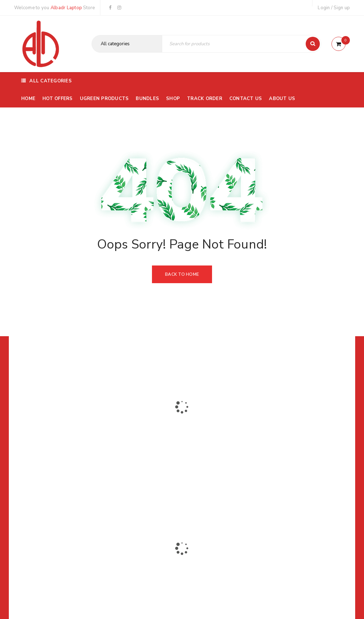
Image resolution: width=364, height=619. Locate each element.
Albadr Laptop (66, 8)
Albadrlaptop (135, 493)
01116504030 (58, 445)
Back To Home (182, 274)
